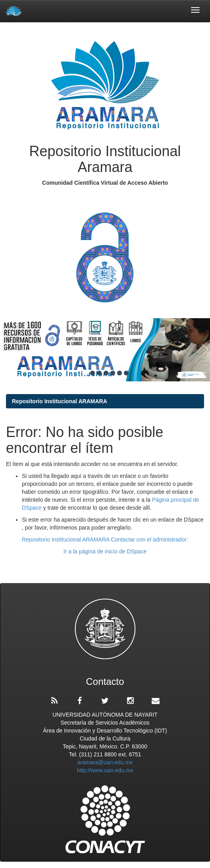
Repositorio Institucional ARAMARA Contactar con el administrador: (105, 539)
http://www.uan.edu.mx (105, 770)
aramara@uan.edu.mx (105, 762)
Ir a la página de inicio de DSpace (105, 551)
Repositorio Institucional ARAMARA (60, 401)
